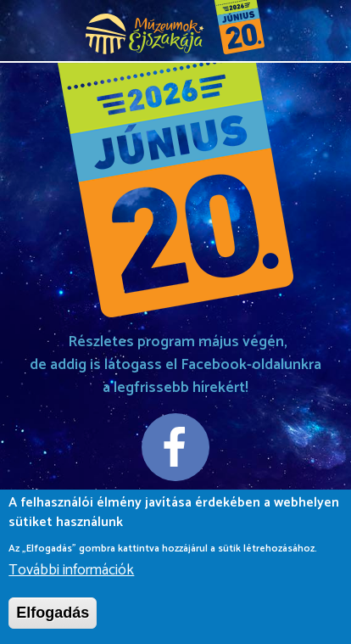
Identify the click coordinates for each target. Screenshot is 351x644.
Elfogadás (53, 614)
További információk (71, 572)
